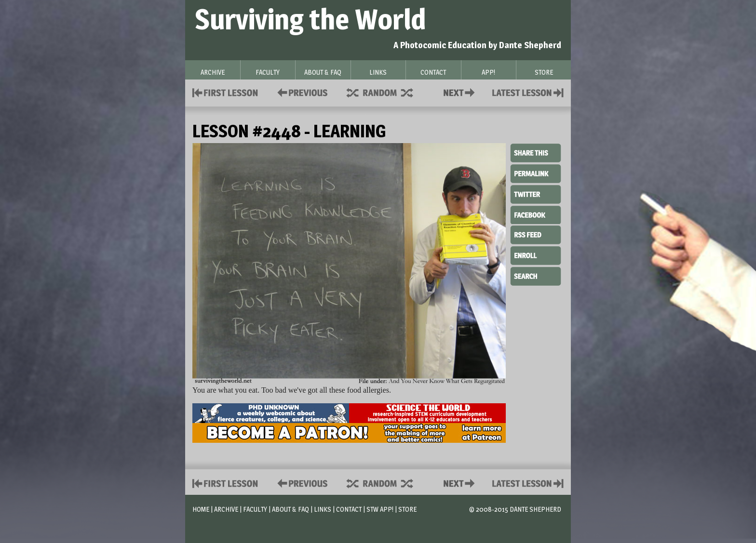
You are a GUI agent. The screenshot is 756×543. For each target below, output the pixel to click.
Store (407, 509)
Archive (226, 509)
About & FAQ (290, 509)
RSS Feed (536, 234)
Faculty (255, 509)
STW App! (380, 509)
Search (536, 275)
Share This (536, 153)
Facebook (536, 214)
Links (323, 509)
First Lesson (225, 92)
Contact (461, 92)
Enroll (536, 254)
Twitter (536, 194)
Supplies (386, 92)
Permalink (536, 173)
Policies (301, 92)
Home (201, 509)
